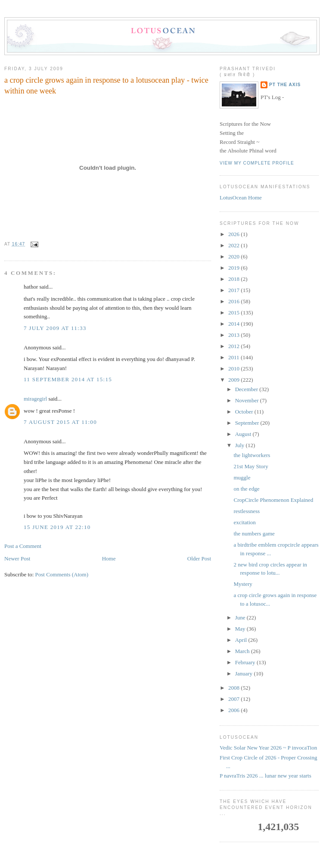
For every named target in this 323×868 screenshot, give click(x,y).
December (247, 389)
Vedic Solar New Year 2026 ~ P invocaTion (268, 748)
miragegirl (35, 399)
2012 (234, 346)
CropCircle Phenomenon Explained (273, 500)
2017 (234, 290)
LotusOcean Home (241, 198)
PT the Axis (285, 85)
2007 (234, 699)
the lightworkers (252, 455)
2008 (234, 688)
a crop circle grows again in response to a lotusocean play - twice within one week (106, 86)
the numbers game (254, 534)
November (248, 400)
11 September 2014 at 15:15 (68, 379)
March (243, 651)
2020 (234, 257)
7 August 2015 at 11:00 (60, 422)
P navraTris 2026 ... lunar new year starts (266, 776)
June (241, 618)
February (246, 662)
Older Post (199, 558)
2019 (234, 268)
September (248, 423)
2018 (234, 279)
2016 (234, 301)
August (244, 434)
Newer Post (17, 558)
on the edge (246, 489)
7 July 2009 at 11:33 (55, 328)
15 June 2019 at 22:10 (57, 527)
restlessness (247, 511)
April (242, 640)
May (241, 629)
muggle (242, 478)
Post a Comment (23, 546)
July (241, 445)
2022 (234, 245)
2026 (234, 234)
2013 (234, 335)
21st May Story (251, 466)
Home (109, 558)
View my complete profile (257, 163)
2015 (234, 313)
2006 (234, 710)
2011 (234, 357)
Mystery (243, 584)
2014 (234, 324)
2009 (234, 380)
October (245, 412)
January (245, 674)
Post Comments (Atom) (62, 574)
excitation (244, 522)
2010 (234, 369)
